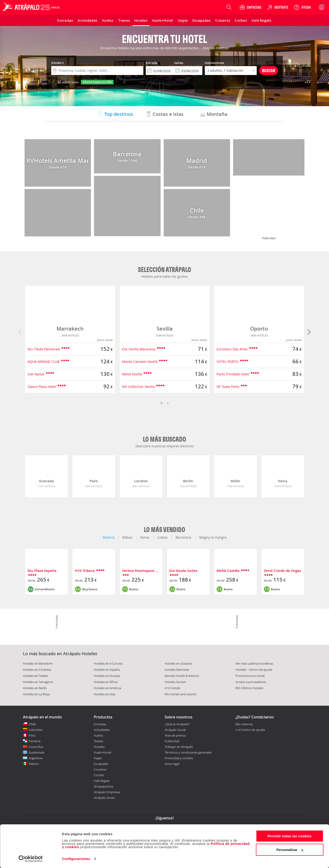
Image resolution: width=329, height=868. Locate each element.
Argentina (36, 758)
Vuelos (98, 735)
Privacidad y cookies (179, 758)
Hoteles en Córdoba (37, 670)
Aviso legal (172, 764)
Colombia (36, 730)
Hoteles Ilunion (175, 682)
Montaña (214, 114)
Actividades (102, 730)
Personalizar (290, 850)
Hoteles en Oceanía (178, 663)
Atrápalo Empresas (107, 792)
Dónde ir (58, 63)
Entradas (100, 724)
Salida (179, 63)
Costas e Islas (165, 114)
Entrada (152, 63)
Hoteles (99, 747)
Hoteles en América (107, 688)
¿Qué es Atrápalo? (177, 724)
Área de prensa (175, 735)
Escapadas (101, 764)
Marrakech (70, 329)
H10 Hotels (172, 688)
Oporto (259, 329)
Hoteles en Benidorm (38, 663)
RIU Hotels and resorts (180, 694)
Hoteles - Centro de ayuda (254, 670)
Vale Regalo (102, 781)
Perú (32, 735)
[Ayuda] (302, 7)
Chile (32, 724)
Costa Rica (36, 747)
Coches (99, 775)
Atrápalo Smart (104, 798)
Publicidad (172, 741)
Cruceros (100, 769)
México (34, 764)
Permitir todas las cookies (290, 836)
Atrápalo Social (175, 730)
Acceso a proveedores (251, 682)
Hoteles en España (107, 670)
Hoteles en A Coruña (108, 663)
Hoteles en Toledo (36, 676)
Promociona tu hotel (250, 676)
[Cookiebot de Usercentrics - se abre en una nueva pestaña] (31, 859)
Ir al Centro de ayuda (250, 730)
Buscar (269, 70)
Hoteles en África (106, 682)
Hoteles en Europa (107, 676)
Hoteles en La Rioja (36, 694)
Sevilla (165, 329)
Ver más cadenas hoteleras (254, 663)
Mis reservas (244, 724)
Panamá (35, 741)
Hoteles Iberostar (177, 670)
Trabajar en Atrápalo (179, 747)
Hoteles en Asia (105, 694)
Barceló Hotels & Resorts (182, 676)
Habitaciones (214, 63)
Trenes (98, 741)
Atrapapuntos (104, 786)
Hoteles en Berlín (35, 688)
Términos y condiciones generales (188, 752)
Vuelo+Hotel (103, 752)
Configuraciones (76, 859)
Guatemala (36, 752)
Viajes (98, 758)
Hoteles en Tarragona (38, 682)
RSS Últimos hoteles (249, 688)
